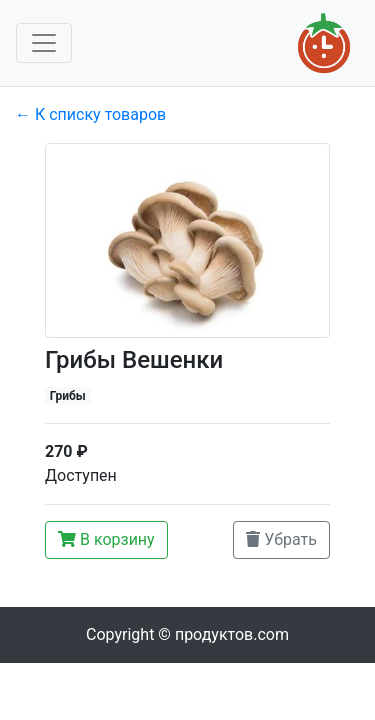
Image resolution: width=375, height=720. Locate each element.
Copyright (187, 634)
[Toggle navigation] (44, 43)
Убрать (281, 539)
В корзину (106, 539)
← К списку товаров (90, 114)
